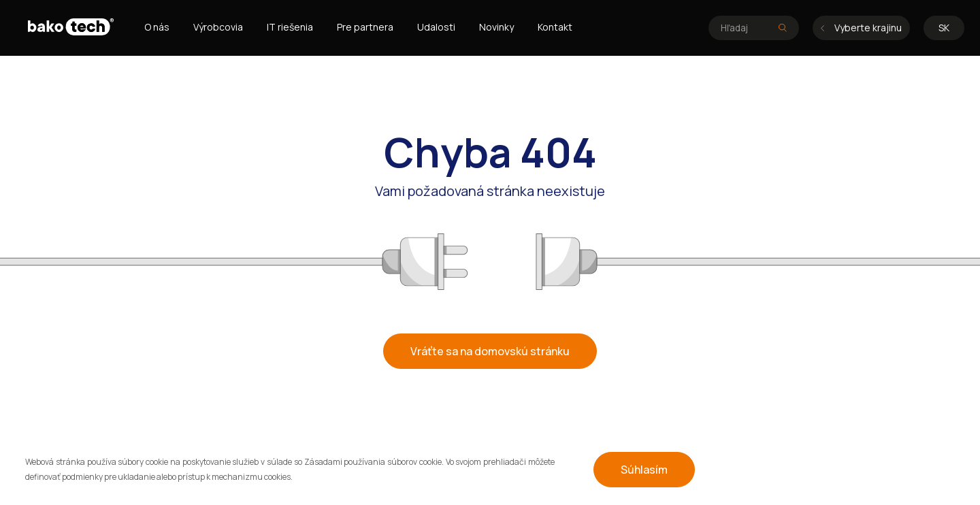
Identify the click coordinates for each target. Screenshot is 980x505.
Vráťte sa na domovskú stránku (490, 351)
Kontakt (555, 27)
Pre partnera (365, 27)
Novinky (496, 27)
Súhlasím (644, 470)
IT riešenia (290, 27)
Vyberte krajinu (861, 28)
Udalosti (436, 27)
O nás (157, 27)
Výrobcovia (218, 27)
